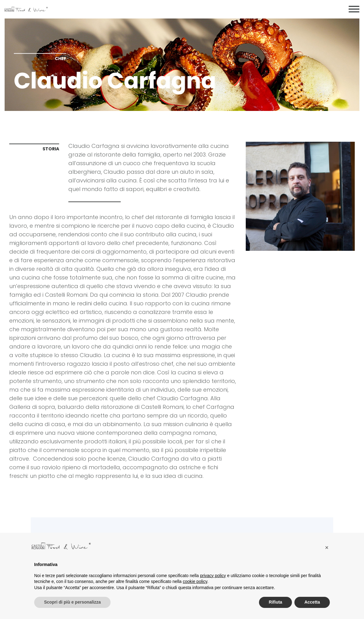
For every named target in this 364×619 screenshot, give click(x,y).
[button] (327, 548)
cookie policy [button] (195, 581)
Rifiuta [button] (276, 602)
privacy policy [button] (213, 576)
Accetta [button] (312, 602)
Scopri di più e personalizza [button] (72, 602)
